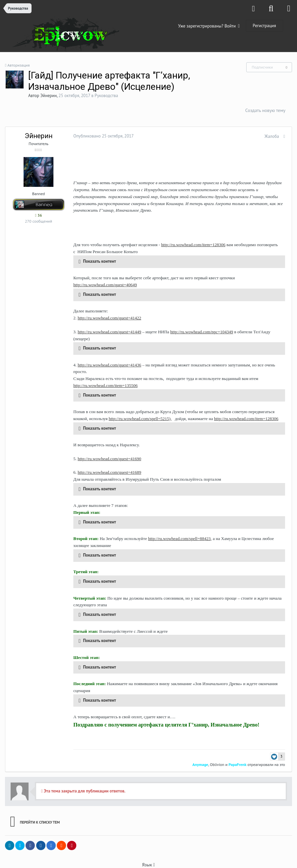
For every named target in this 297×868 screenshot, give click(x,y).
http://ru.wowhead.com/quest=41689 (108, 466)
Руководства (106, 96)
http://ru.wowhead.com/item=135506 (104, 379)
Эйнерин (49, 96)
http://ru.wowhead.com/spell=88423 (178, 532)
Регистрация (264, 26)
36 (38, 215)
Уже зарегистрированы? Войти (209, 26)
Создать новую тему (265, 110)
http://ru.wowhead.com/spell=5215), (138, 412)
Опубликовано (102, 136)
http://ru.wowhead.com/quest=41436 (108, 358)
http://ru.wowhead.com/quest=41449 (108, 332)
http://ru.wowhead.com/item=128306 (192, 245)
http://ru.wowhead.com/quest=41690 (108, 452)
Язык (148, 858)
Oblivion (219, 758)
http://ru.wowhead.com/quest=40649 (103, 285)
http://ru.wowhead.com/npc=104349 (200, 332)
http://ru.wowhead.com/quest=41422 (108, 318)
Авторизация (18, 65)
